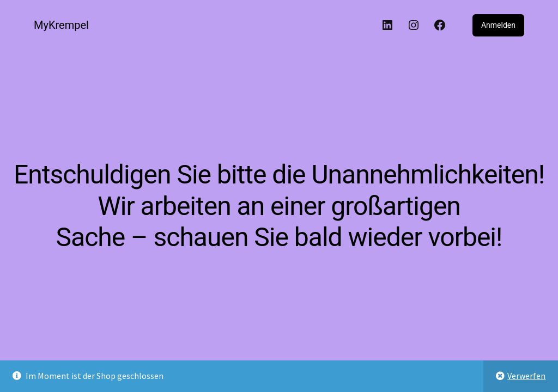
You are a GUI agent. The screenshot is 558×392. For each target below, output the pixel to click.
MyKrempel (61, 25)
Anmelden (498, 25)
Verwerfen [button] (526, 376)
